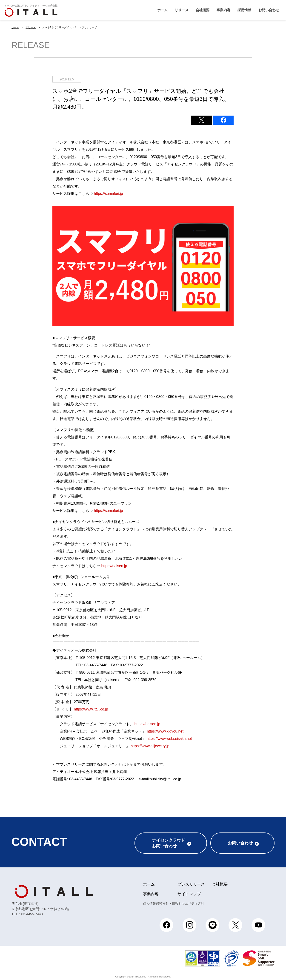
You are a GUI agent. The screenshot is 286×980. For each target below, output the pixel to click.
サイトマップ (189, 892)
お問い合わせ (269, 10)
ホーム (162, 10)
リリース (182, 10)
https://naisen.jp (114, 566)
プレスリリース (191, 882)
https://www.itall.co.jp (91, 709)
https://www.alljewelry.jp (150, 746)
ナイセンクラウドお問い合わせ (169, 841)
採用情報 (244, 10)
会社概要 (203, 10)
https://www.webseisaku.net (169, 738)
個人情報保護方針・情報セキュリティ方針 (174, 901)
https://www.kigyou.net (165, 731)
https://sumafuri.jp (108, 193)
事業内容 (223, 10)
